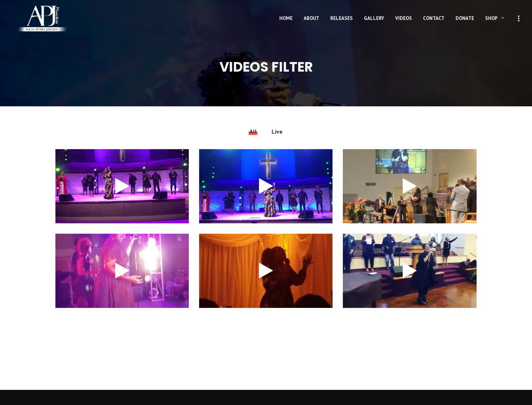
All (253, 131)
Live (277, 131)
